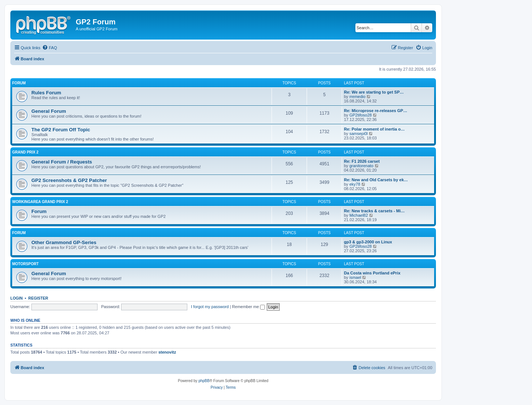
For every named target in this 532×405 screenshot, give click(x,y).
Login (16, 298)
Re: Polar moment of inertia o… (374, 129)
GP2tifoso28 (361, 115)
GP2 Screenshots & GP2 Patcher (69, 180)
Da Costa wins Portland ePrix (372, 273)
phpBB (204, 381)
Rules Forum (46, 93)
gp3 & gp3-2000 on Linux (368, 242)
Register (38, 298)
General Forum (49, 111)
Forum (19, 83)
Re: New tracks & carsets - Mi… (374, 211)
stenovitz (167, 352)
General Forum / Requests (62, 162)
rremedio (357, 97)
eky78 (355, 184)
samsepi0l (359, 134)
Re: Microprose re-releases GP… (376, 111)
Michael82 (359, 215)
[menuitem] (50, 48)
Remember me (248, 307)
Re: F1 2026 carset (362, 161)
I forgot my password (210, 307)
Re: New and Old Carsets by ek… (376, 180)
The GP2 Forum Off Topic (61, 130)
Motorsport (25, 264)
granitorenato (362, 166)
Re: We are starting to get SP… (374, 92)
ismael (355, 277)
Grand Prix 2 (25, 152)
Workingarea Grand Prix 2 (40, 202)
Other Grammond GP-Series (64, 242)
